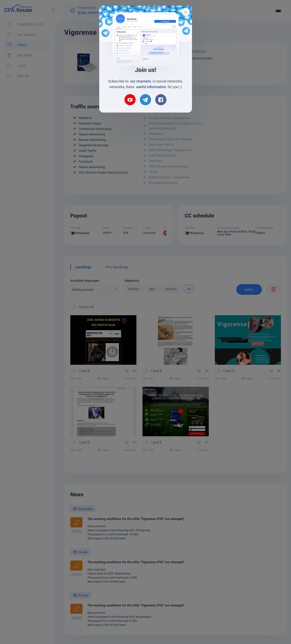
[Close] (186, 12)
